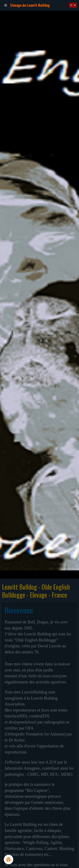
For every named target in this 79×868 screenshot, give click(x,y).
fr (71, 5)
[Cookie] (9, 860)
